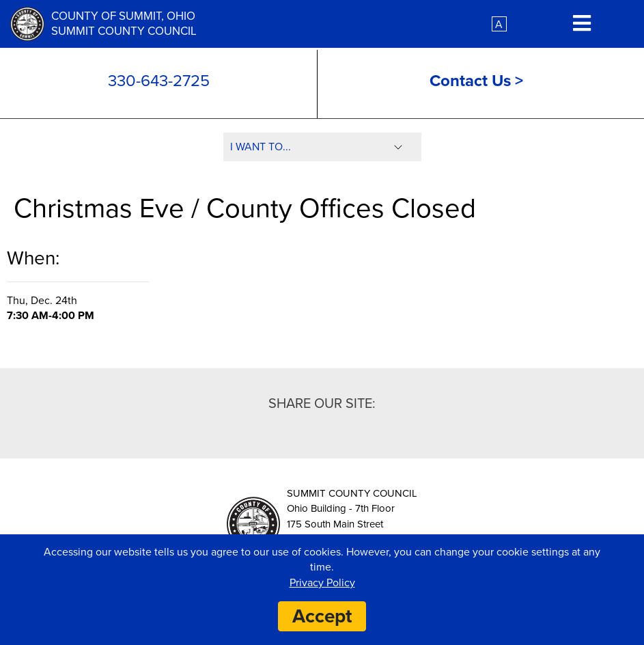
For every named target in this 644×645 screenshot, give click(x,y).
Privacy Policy (322, 583)
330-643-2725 (159, 81)
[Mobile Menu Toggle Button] (582, 24)
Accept (322, 616)
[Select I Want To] (322, 147)
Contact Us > (476, 81)
